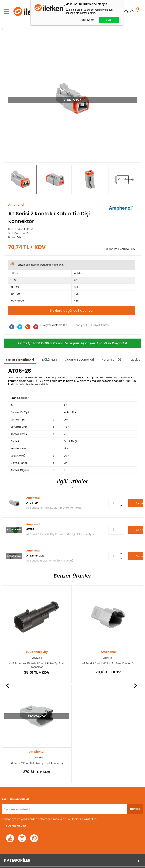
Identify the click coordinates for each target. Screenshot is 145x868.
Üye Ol (126, 11)
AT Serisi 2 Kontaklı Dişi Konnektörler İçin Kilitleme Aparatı (62, 534)
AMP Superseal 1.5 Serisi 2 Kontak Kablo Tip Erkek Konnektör (108, 665)
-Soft (50, 863)
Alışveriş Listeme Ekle (55, 325)
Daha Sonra (87, 20)
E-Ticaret (60, 863)
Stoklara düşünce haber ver (71, 311)
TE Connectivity (108, 652)
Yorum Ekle (127, 249)
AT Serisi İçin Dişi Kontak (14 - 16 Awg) (50, 561)
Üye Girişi (132, 11)
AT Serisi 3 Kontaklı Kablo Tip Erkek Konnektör (37, 663)
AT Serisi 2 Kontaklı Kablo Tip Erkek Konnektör (54, 508)
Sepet (138, 10)
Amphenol (33, 498)
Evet (109, 20)
